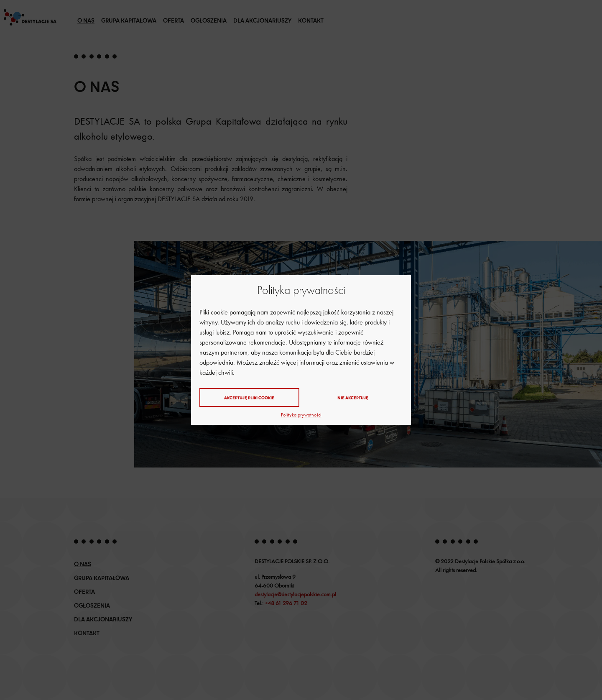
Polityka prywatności (301, 415)
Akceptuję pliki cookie (249, 398)
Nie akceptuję (353, 398)
